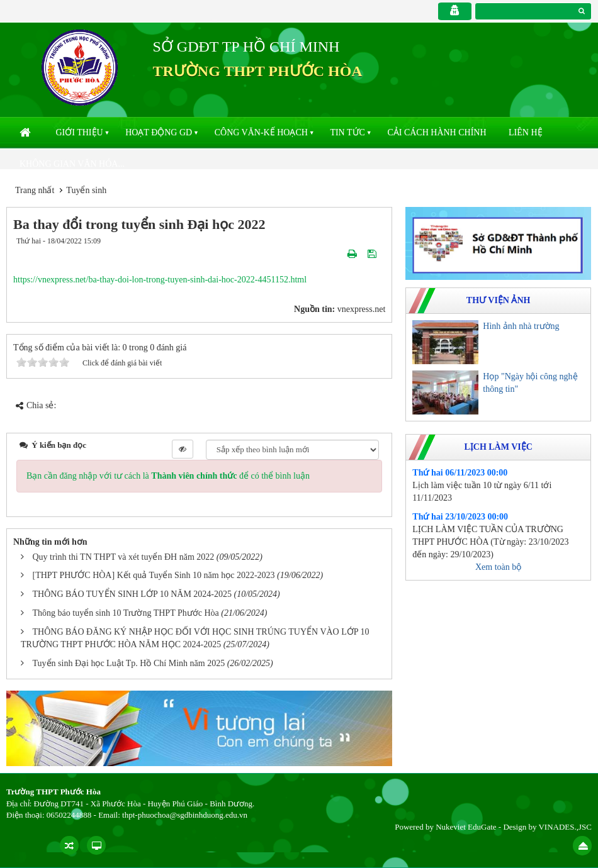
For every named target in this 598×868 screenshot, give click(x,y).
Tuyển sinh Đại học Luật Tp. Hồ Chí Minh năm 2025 (129, 663)
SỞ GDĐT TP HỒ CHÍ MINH (246, 47)
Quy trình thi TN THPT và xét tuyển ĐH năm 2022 (124, 557)
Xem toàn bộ (498, 567)
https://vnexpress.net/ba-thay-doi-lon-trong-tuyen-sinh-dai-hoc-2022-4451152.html (160, 280)
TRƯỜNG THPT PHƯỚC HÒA (258, 71)
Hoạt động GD (159, 132)
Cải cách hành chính (437, 132)
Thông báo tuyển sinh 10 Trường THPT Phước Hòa (126, 613)
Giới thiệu (80, 132)
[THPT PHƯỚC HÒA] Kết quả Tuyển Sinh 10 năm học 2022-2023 (154, 575)
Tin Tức (347, 132)
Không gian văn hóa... (72, 164)
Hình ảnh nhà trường (521, 326)
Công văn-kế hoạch (261, 132)
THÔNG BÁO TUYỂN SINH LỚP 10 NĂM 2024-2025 (133, 594)
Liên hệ (526, 132)
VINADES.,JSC (565, 827)
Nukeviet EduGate (466, 827)
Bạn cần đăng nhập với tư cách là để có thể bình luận (168, 476)
